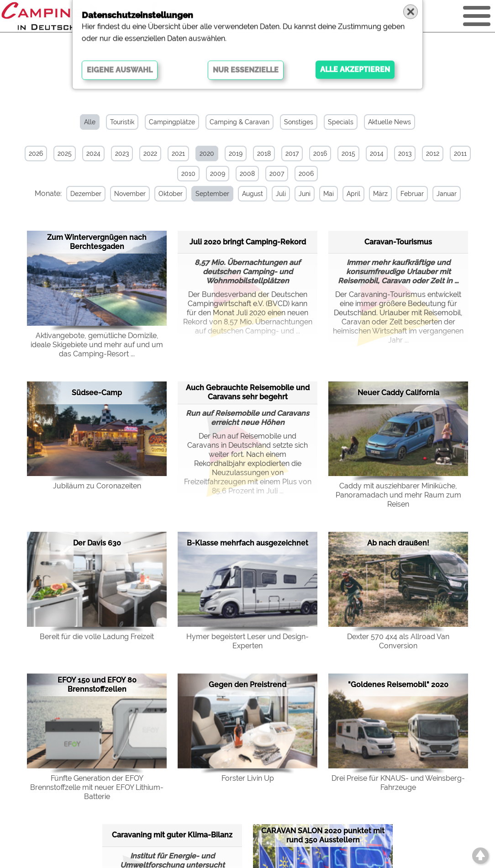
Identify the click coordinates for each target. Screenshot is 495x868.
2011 (460, 153)
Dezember (85, 194)
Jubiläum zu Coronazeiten (97, 486)
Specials (341, 122)
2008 (247, 174)
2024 (93, 153)
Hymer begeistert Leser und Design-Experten (247, 641)
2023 (122, 153)
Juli (280, 194)
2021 (178, 153)
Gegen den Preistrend (247, 685)
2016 (320, 153)
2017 (292, 153)
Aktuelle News (390, 122)
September (212, 194)
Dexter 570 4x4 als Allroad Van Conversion (398, 641)
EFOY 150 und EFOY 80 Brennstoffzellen (97, 685)
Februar (412, 194)
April (353, 194)
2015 (348, 153)
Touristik (122, 122)
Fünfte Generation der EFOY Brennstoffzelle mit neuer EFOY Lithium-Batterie (97, 787)
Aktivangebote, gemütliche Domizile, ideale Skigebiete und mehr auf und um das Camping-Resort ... (97, 345)
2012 (433, 153)
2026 (36, 153)
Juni (304, 194)
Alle (90, 122)
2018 (264, 153)
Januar (446, 194)
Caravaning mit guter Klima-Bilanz (172, 835)
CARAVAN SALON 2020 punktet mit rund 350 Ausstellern (323, 835)
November (129, 194)
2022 (150, 153)
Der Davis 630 (97, 543)
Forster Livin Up (248, 778)
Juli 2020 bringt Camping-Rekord (248, 241)
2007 (277, 174)
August (252, 194)
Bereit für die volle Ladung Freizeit (97, 637)
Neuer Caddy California (398, 393)
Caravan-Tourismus (398, 241)
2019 (236, 153)
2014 (377, 153)
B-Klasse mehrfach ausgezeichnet (247, 543)
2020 (207, 153)
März (380, 194)
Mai (328, 194)
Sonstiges (299, 122)
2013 (405, 153)
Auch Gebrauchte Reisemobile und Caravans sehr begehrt (248, 392)
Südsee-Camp (97, 393)
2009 (218, 174)
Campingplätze (172, 122)
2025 (65, 153)
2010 (188, 174)
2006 (306, 174)
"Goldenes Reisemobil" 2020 (398, 685)
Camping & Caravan (240, 122)
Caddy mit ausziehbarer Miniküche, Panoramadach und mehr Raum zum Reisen (398, 495)
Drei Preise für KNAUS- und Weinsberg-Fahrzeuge (398, 783)
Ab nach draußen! (398, 543)
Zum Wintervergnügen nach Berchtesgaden (97, 242)
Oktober (170, 194)
